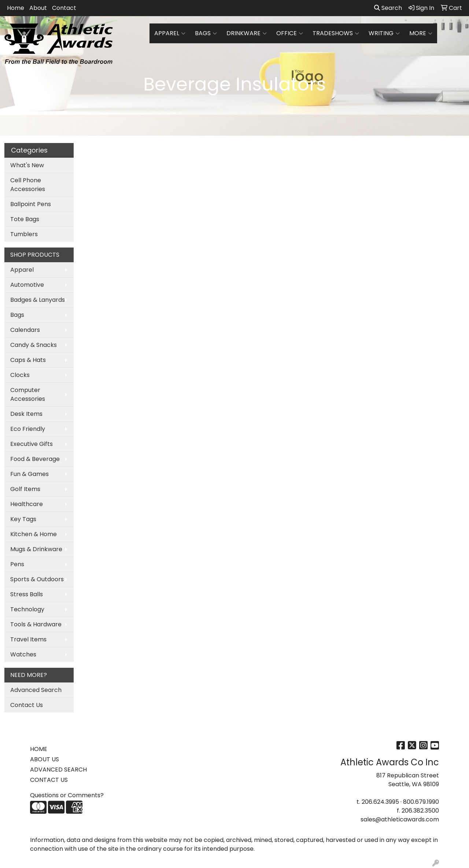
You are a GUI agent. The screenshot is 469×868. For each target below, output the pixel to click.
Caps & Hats (28, 360)
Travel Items (28, 639)
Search (388, 8)
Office (290, 33)
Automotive (27, 285)
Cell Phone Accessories (28, 185)
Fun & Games (29, 474)
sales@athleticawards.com (400, 819)
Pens (17, 564)
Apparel (170, 33)
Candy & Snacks (34, 345)
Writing (384, 33)
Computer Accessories (28, 394)
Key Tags (23, 519)
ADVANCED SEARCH (58, 770)
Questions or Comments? (67, 795)
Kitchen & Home (34, 534)
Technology (27, 609)
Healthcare (27, 504)
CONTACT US (49, 780)
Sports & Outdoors (37, 579)
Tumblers (24, 234)
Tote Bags (25, 219)
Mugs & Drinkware (36, 549)
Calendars (25, 330)
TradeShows (336, 33)
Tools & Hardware (36, 624)
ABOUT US (45, 759)
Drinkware (247, 33)
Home (16, 8)
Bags (206, 33)
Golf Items (25, 489)
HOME (39, 749)
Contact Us (27, 705)
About (38, 8)
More (421, 33)
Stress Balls (27, 594)
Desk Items (26, 414)
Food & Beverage (35, 459)
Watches (23, 654)
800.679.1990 (421, 802)
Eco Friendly (28, 429)
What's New (27, 165)
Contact (64, 8)
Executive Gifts (32, 444)
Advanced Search (36, 690)
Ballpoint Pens (31, 204)
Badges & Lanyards (38, 300)
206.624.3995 (380, 802)
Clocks (20, 375)
